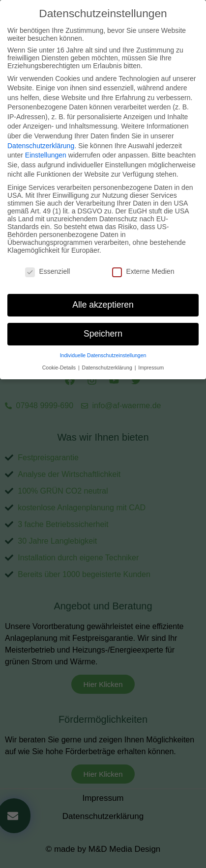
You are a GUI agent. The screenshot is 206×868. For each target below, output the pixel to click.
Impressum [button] (151, 356)
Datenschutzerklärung (41, 134)
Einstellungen (46, 144)
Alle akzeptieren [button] (103, 294)
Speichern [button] (103, 323)
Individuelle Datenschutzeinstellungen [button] (103, 344)
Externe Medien (143, 260)
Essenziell (47, 260)
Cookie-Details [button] (60, 356)
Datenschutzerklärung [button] (108, 356)
